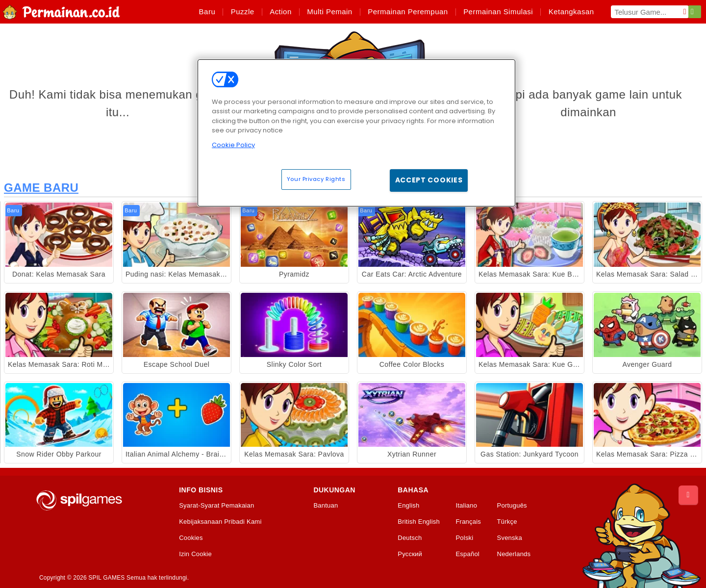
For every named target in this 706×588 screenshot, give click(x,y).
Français (468, 522)
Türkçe (507, 522)
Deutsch (410, 538)
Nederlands (514, 554)
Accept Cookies (429, 180)
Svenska (510, 538)
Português (512, 506)
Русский (410, 554)
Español (467, 554)
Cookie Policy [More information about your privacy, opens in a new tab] (233, 145)
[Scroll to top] (688, 495)
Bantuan (326, 506)
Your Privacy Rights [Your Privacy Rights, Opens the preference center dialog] (316, 179)
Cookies (191, 538)
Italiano (466, 506)
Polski (464, 538)
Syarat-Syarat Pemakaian (216, 506)
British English (419, 522)
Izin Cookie (195, 554)
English (408, 506)
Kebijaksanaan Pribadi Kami (220, 522)
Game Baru (41, 188)
